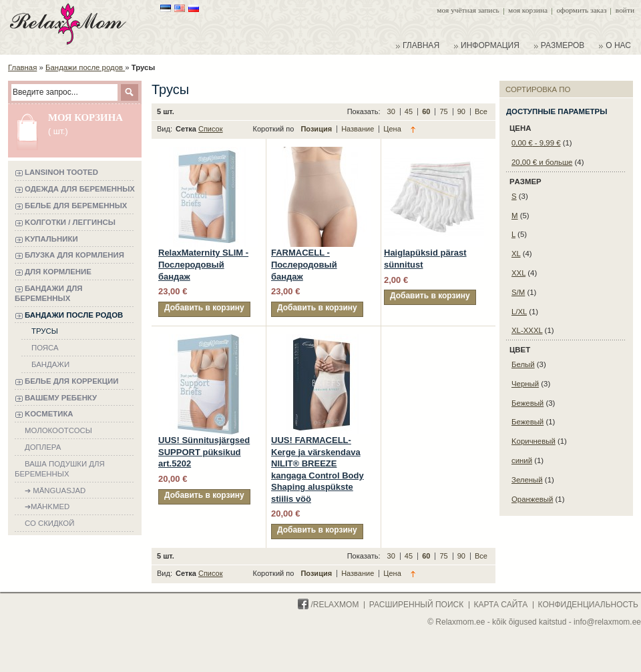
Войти (625, 10)
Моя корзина (528, 10)
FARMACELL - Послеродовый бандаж (304, 264)
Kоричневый (533, 441)
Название (359, 129)
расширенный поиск (416, 605)
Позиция (317, 129)
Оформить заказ (581, 10)
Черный (525, 384)
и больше (542, 162)
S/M (518, 292)
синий (522, 460)
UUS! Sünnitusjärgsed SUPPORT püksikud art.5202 (204, 452)
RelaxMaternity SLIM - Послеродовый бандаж (203, 264)
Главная (22, 67)
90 (462, 111)
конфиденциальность (588, 605)
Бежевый (527, 403)
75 (444, 111)
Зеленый (527, 480)
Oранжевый (532, 499)
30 (392, 111)
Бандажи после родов (85, 67)
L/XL (519, 312)
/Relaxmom (328, 605)
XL (516, 254)
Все (481, 111)
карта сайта (501, 605)
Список (211, 129)
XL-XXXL (527, 330)
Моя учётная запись (468, 10)
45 (410, 111)
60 (427, 111)
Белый (523, 364)
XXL (518, 273)
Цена (392, 129)
